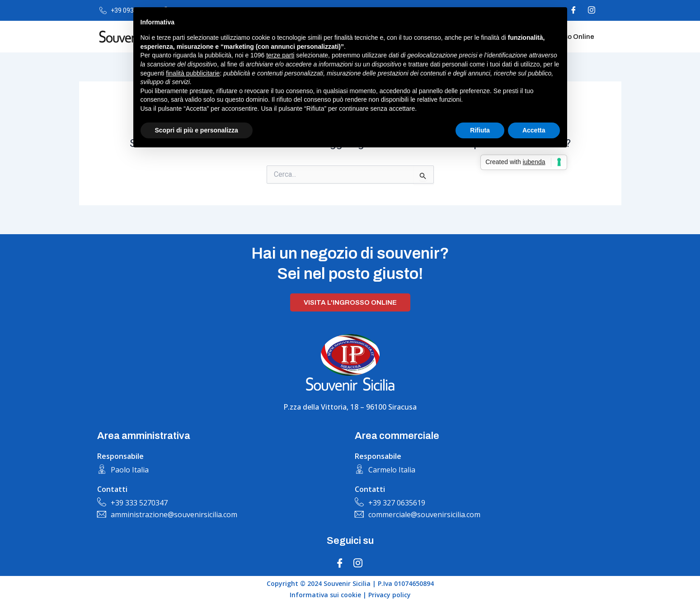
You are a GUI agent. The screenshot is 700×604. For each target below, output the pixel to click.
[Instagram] (592, 10)
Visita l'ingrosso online (350, 302)
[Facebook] (340, 563)
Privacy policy (390, 595)
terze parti (280, 55)
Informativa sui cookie (325, 595)
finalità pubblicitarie (193, 73)
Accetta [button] (534, 130)
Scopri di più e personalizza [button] (197, 130)
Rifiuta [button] (480, 130)
